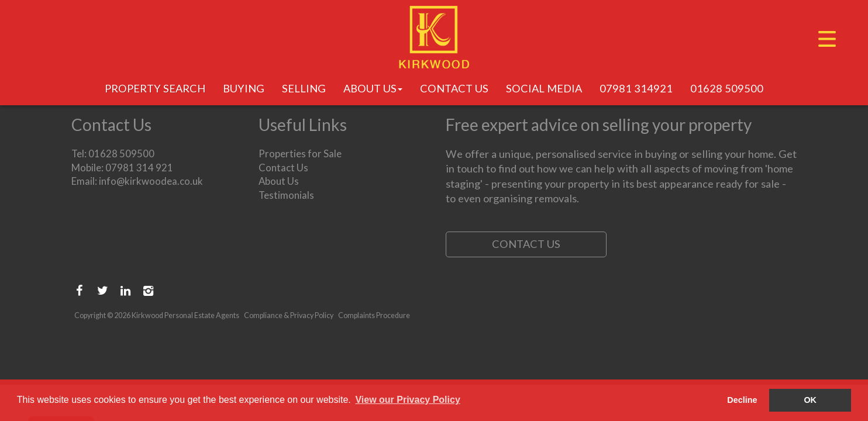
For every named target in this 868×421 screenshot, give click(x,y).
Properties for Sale (300, 153)
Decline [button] (742, 400)
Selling (304, 88)
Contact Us (454, 88)
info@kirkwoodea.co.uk (151, 181)
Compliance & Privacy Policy (289, 315)
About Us (373, 88)
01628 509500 (727, 88)
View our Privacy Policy (407, 400)
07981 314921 (636, 88)
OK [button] (810, 400)
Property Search (155, 88)
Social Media (544, 88)
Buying (244, 88)
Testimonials (286, 195)
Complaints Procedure (374, 315)
